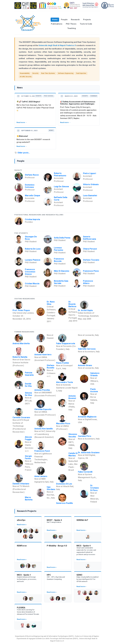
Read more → (22, 122)
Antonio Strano (85, 365)
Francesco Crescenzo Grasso (30, 272)
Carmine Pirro (85, 436)
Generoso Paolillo (65, 503)
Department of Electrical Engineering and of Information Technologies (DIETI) (44, 636)
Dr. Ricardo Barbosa (72, 304)
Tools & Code (86, 24)
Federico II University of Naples (87, 636)
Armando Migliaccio (87, 417)
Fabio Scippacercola (66, 343)
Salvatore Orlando (95, 374)
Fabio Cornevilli (85, 472)
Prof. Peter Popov (21, 310)
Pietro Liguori (90, 173)
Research (75, 20)
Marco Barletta (29, 499)
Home (55, 20)
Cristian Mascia (32, 284)
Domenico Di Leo (64, 484)
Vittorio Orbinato (91, 184)
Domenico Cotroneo (30, 186)
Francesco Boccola (59, 260)
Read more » (22, 525)
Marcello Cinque (33, 196)
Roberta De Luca (33, 249)
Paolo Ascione (94, 390)
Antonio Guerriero (43, 355)
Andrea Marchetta (21, 343)
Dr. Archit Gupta (85, 310)
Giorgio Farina (28, 457)
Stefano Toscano (91, 260)
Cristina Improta (32, 219)
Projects (87, 20)
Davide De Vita (28, 385)
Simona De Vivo (28, 394)
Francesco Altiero (88, 282)
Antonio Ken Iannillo (44, 429)
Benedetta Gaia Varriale (61, 282)
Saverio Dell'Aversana (90, 238)
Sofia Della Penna (62, 238)
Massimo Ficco (63, 423)
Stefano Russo (32, 175)
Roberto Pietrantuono (60, 174)
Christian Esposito (43, 409)
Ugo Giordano (51, 488)
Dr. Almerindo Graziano (89, 453)
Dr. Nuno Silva (51, 303)
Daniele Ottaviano (21, 484)
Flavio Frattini (62, 363)
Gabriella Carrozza (87, 349)
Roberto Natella (20, 357)
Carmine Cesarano (21, 417)
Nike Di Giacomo (62, 271)
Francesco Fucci (42, 451)
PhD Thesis (71, 24)
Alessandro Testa (64, 382)
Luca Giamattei (90, 196)
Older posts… (24, 153)
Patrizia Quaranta (29, 374)
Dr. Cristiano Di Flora (95, 488)
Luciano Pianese (33, 260)
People (64, 20)
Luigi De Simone (61, 187)
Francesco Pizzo (91, 271)
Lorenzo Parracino (59, 249)
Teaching (72, 28)
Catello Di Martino (73, 454)
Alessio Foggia (28, 438)
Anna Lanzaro (41, 476)
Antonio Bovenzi (72, 397)
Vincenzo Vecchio (73, 435)
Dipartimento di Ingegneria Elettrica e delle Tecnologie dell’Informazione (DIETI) (47, 639)
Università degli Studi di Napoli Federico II (57, 45)
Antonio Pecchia (42, 390)
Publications (57, 24)
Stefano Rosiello (51, 367)
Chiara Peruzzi (90, 249)
